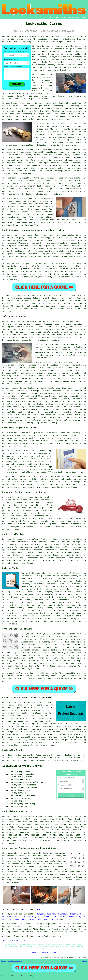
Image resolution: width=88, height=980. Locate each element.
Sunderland (8, 919)
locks (66, 155)
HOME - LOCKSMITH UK (44, 953)
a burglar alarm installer (49, 864)
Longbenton (42, 919)
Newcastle (62, 914)
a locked (36, 111)
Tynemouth (54, 919)
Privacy (84, 961)
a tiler (40, 877)
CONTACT (71, 18)
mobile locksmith (77, 592)
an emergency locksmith (74, 872)
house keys (80, 46)
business (41, 519)
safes (53, 163)
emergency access (73, 109)
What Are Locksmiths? (13, 150)
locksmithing (28, 145)
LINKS (57, 18)
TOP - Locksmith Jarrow (14, 941)
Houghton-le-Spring (25, 919)
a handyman (42, 869)
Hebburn (73, 917)
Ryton (82, 917)
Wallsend (69, 919)
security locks (40, 62)
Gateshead (47, 917)
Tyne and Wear (15, 914)
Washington (34, 917)
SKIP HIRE (21, 875)
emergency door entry (55, 592)
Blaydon (41, 914)
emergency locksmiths (32, 647)
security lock (36, 581)
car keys (42, 54)
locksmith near (78, 724)
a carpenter (47, 875)
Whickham (51, 914)
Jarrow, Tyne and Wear (27, 225)
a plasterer (17, 877)
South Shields (10, 917)
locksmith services (29, 653)
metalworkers (44, 880)
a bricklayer (75, 875)
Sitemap (4, 961)
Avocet (19, 220)
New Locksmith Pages (15, 961)
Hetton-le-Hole (77, 914)
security (41, 60)
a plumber (17, 867)
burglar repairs (11, 864)
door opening (44, 867)
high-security (63, 117)
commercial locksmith (34, 616)
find (10, 755)
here (38, 910)
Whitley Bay (60, 917)
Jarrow (41, 303)
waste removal (64, 877)
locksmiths (79, 639)
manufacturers (36, 204)
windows (81, 114)
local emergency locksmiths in (28, 705)
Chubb (5, 209)
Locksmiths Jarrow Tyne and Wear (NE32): (24, 36)
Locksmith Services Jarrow (22, 766)
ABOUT (63, 18)
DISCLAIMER (81, 18)
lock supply (25, 603)
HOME (50, 18)
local (5, 519)
